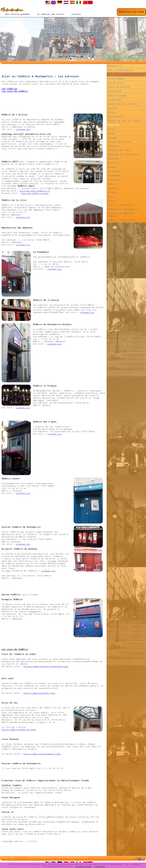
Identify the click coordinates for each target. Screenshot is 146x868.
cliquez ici (23, 129)
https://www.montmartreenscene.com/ (46, 666)
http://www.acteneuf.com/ (39, 693)
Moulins (112, 108)
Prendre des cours (120, 150)
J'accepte (99, 866)
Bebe (110, 197)
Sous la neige (117, 95)
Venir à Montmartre (120, 70)
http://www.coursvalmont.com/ (42, 754)
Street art (115, 100)
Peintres (113, 163)
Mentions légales (8, 857)
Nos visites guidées (17, 14)
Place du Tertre (118, 87)
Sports (112, 184)
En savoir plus (84, 866)
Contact (76, 14)
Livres (112, 112)
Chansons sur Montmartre (124, 154)
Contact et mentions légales (121, 215)
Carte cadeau (116, 79)
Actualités (115, 91)
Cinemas (112, 138)
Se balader (115, 171)
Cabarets (113, 146)
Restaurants (115, 117)
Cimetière (114, 180)
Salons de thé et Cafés (123, 121)
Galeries (113, 159)
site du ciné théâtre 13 (35, 191)
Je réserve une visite (50, 14)
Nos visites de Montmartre (126, 74)
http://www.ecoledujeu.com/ (19, 730)
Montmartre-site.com (12, 10)
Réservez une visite (131, 12)
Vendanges (114, 175)
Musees (112, 167)
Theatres (113, 125)
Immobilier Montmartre (123, 209)
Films (111, 133)
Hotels (112, 129)
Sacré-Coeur (115, 83)
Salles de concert (120, 142)
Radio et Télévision (121, 220)
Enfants (112, 192)
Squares (112, 188)
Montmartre (115, 66)
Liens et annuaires (120, 205)
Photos (112, 201)
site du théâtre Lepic (35, 193)
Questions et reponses (123, 104)
